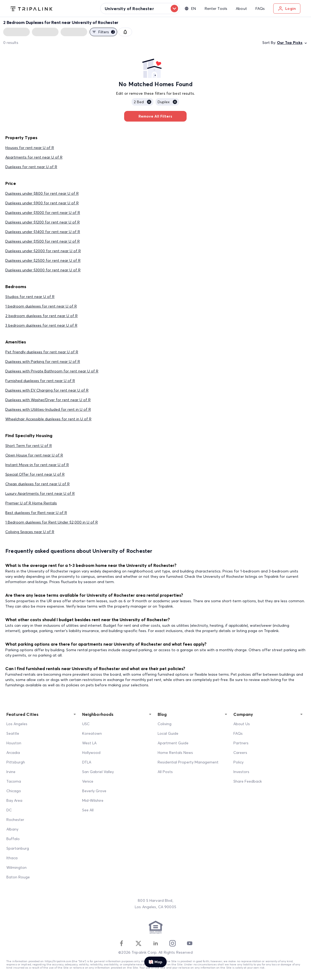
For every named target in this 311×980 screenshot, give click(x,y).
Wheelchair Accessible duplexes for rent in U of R (48, 419)
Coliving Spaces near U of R (30, 532)
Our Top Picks (292, 43)
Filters (103, 32)
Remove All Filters (155, 116)
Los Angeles (17, 724)
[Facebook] (121, 943)
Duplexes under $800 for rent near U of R (42, 193)
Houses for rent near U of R (30, 148)
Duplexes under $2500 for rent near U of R (43, 260)
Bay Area (14, 800)
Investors (241, 772)
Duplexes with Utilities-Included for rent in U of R (48, 409)
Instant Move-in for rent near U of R (37, 465)
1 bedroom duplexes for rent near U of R (41, 306)
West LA (89, 743)
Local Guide (168, 733)
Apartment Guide (173, 743)
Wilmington (16, 867)
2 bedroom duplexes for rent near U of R (41, 316)
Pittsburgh (16, 762)
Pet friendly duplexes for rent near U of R (42, 352)
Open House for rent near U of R (34, 455)
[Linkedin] (155, 943)
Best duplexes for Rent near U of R (36, 513)
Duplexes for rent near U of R (31, 167)
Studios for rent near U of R (30, 297)
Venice (88, 781)
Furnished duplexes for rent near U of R (40, 381)
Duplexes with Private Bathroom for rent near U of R (52, 371)
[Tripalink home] (31, 8)
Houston (14, 743)
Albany (12, 829)
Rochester (15, 820)
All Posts (165, 772)
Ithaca (12, 858)
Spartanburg (18, 848)
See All (88, 810)
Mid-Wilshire (93, 800)
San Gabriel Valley (98, 772)
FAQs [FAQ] (238, 733)
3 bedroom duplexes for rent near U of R (41, 325)
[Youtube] (190, 943)
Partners (241, 743)
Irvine (11, 772)
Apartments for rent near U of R (34, 157)
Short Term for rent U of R (29, 446)
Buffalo (13, 839)
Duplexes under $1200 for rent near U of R (43, 222)
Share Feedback (248, 781)
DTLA (87, 762)
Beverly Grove (94, 791)
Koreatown (92, 733)
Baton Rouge (18, 877)
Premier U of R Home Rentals (31, 503)
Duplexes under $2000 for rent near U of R (43, 251)
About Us (242, 724)
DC (9, 810)
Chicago (14, 791)
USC (86, 724)
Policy (238, 762)
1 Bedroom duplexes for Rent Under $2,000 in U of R (52, 522)
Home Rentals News (175, 753)
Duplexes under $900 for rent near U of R (42, 203)
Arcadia (13, 753)
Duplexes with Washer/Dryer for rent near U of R (48, 400)
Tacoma (14, 781)
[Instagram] (173, 943)
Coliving (165, 724)
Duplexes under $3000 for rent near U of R (43, 270)
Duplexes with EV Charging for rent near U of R (47, 390)
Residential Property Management (188, 762)
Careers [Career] (240, 753)
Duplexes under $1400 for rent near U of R (43, 232)
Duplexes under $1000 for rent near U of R (43, 213)
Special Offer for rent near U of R (35, 474)
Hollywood (91, 753)
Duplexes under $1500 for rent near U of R (43, 241)
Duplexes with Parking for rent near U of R (43, 362)
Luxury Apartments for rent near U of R (40, 493)
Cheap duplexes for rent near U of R (37, 484)
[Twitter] (138, 943)
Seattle (13, 733)
